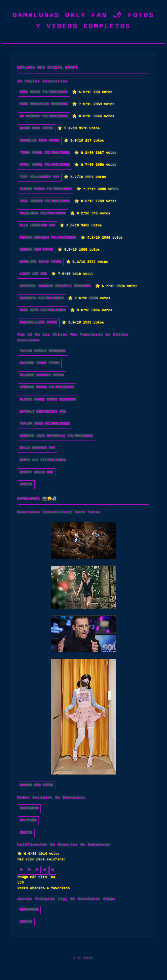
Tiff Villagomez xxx (40, 177)
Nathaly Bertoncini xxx (43, 412)
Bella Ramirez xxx (38, 448)
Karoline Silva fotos (41, 262)
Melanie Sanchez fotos (42, 375)
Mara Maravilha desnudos (44, 104)
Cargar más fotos (37, 785)
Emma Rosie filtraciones (44, 92)
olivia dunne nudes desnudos (48, 400)
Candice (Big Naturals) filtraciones (57, 436)
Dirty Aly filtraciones (43, 460)
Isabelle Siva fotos (40, 141)
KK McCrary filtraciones (44, 117)
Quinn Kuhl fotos (37, 128)
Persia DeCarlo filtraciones (48, 238)
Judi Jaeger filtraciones (45, 201)
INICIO (26, 485)
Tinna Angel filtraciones (45, 153)
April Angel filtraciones (45, 165)
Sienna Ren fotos (37, 250)
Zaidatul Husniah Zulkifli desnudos (55, 286)
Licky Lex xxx (34, 274)
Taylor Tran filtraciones (45, 424)
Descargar (29, 910)
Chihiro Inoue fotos (40, 363)
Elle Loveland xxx (38, 226)
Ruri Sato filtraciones (43, 310)
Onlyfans (28, 821)
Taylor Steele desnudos (43, 351)
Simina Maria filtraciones (46, 189)
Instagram (29, 809)
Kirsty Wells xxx (37, 473)
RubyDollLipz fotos (39, 323)
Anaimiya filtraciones (42, 298)
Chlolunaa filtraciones (43, 214)
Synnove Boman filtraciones (47, 387)
